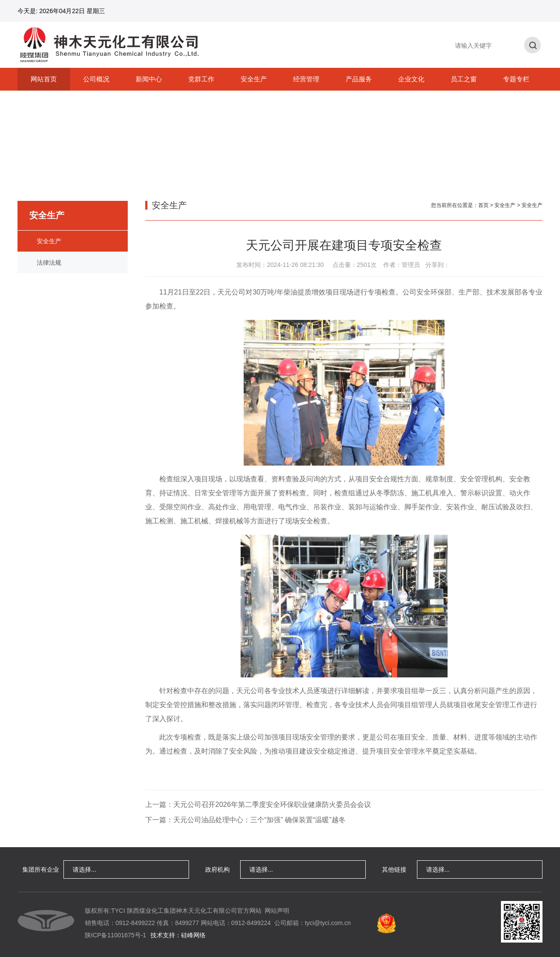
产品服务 (359, 79)
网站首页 (44, 79)
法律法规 (49, 263)
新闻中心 (149, 79)
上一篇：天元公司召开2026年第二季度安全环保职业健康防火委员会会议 (258, 805)
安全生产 (254, 79)
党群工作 (201, 79)
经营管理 (306, 79)
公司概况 (96, 79)
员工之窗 (464, 79)
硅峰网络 (193, 935)
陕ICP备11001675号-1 (115, 935)
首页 (483, 205)
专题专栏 (516, 79)
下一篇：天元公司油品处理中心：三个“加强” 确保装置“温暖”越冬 (245, 820)
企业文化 (411, 79)
